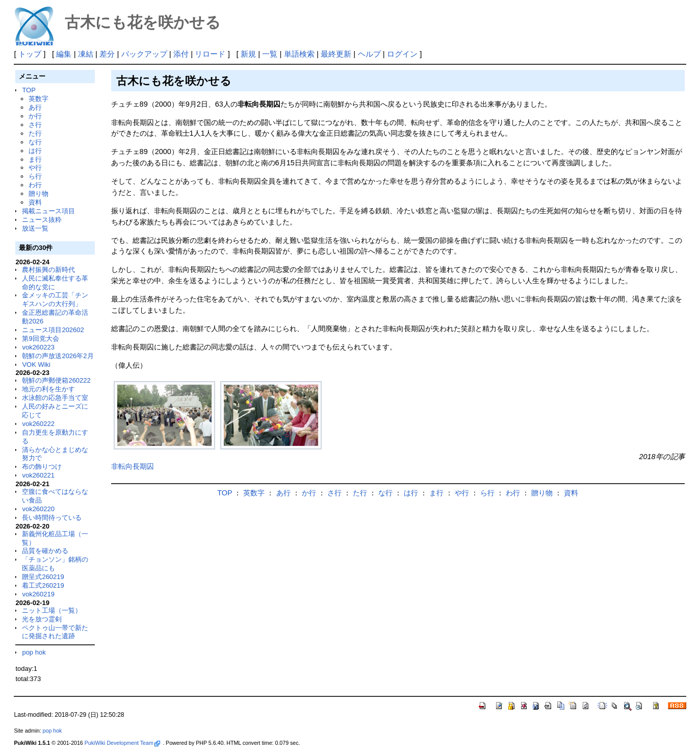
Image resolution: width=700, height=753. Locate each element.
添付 (181, 54)
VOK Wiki (36, 365)
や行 (35, 168)
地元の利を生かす (48, 389)
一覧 (270, 54)
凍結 (86, 54)
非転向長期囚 (133, 466)
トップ (30, 54)
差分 (107, 54)
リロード (210, 54)
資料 (35, 202)
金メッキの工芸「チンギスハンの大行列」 (55, 299)
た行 (35, 133)
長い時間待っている (52, 518)
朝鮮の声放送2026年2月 (58, 356)
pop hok (34, 652)
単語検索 (299, 54)
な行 (35, 142)
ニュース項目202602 (53, 330)
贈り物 (38, 194)
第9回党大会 (40, 338)
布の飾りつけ (42, 467)
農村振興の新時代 (48, 270)
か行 (35, 116)
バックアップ (144, 54)
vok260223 (38, 347)
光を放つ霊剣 (42, 619)
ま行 (35, 159)
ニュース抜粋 (42, 220)
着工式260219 (43, 585)
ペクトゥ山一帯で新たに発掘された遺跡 (55, 632)
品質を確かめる (45, 551)
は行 (35, 151)
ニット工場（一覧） (52, 610)
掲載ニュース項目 (48, 211)
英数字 (38, 99)
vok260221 (38, 475)
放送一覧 (35, 228)
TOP (29, 90)
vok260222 (38, 424)
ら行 (35, 176)
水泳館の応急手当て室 (55, 398)
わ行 (35, 185)
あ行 (35, 107)
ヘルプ (369, 54)
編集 (64, 54)
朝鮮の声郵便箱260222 (56, 380)
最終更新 (336, 54)
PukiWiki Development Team (122, 743)
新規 (248, 54)
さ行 (35, 125)
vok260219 (38, 594)
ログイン (402, 54)
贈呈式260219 (43, 577)
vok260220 (38, 509)
